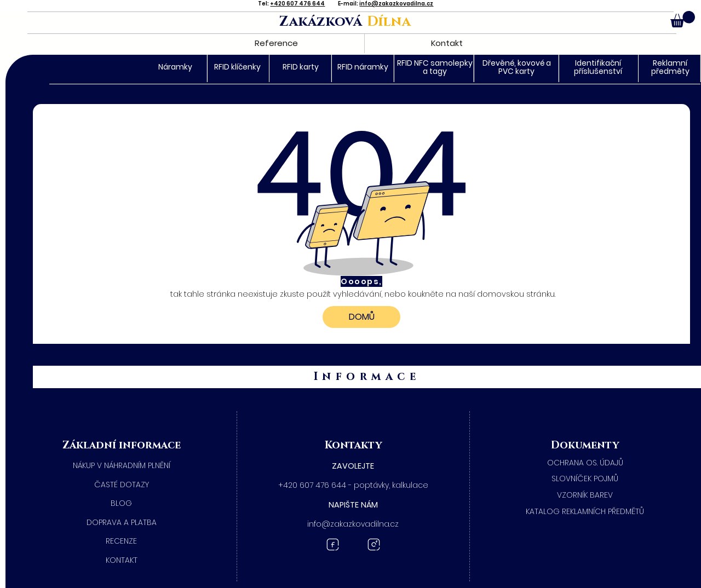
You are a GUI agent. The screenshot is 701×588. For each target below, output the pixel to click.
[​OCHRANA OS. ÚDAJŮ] (585, 463)
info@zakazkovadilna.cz (396, 4)
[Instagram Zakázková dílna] (374, 544)
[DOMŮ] (361, 317)
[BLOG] (122, 504)
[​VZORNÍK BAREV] (585, 495)
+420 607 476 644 (297, 4)
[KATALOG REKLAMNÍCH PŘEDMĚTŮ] (585, 512)
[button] (683, 19)
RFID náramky (363, 67)
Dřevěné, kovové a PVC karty (517, 67)
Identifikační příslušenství (598, 67)
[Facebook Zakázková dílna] (333, 544)
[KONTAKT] (122, 561)
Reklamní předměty (670, 67)
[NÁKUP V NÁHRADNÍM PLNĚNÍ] (121, 466)
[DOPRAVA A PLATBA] (122, 523)
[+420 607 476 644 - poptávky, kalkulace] (353, 486)
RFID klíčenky (237, 67)
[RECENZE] (122, 541)
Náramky (175, 67)
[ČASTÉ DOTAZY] (122, 485)
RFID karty (301, 67)
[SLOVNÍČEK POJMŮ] (585, 479)
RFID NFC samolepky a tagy (435, 67)
